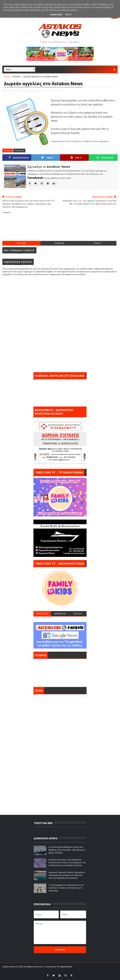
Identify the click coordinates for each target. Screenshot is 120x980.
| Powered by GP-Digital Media (58, 967)
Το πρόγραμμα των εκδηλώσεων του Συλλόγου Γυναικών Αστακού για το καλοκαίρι (66, 888)
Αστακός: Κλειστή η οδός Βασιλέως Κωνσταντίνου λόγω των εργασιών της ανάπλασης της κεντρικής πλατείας (67, 862)
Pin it (76, 158)
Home (7, 77)
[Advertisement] (60, 230)
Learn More (56, 15)
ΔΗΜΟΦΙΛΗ (60, 614)
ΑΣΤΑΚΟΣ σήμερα (60, 672)
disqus (97, 243)
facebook (59, 243)
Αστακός (16, 77)
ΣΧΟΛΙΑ (78, 614)
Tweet (47, 158)
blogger (21, 243)
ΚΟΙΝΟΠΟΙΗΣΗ (19, 158)
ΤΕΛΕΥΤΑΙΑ (42, 614)
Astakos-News (9, 967)
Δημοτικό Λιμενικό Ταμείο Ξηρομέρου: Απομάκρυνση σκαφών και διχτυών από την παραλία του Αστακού (67, 875)
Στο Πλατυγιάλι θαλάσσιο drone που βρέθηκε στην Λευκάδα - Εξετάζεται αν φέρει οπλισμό (67, 850)
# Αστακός (19, 151)
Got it (68, 15)
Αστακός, (58, 90)
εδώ (105, 100)
